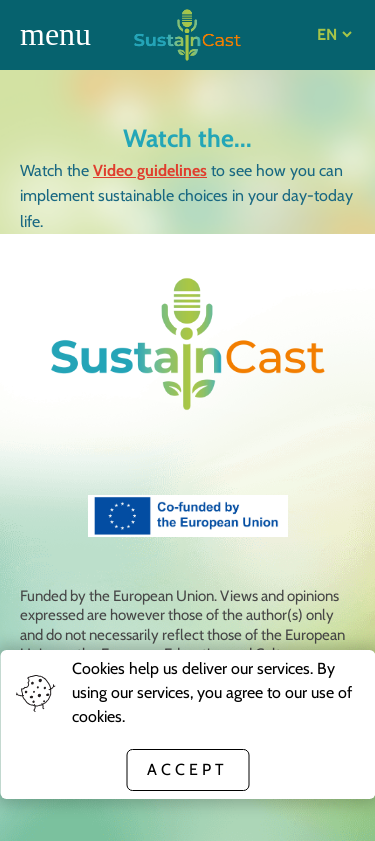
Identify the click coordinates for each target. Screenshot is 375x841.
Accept (187, 769)
